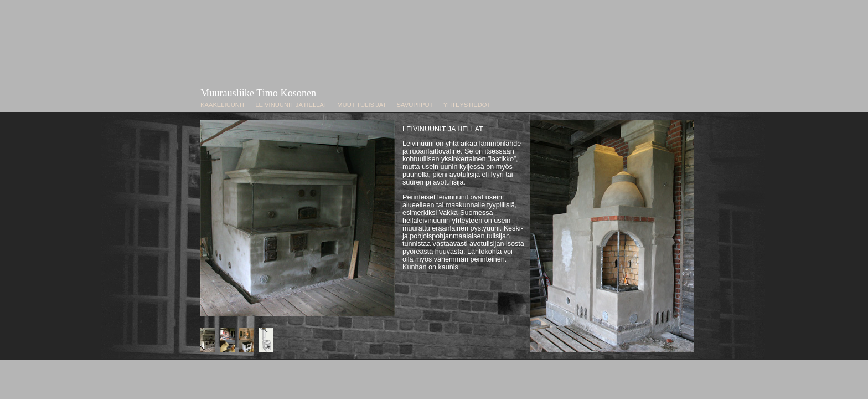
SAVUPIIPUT (415, 105)
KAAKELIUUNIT (223, 105)
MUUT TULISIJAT (362, 105)
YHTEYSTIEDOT (467, 105)
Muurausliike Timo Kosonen (258, 93)
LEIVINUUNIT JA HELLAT (291, 105)
